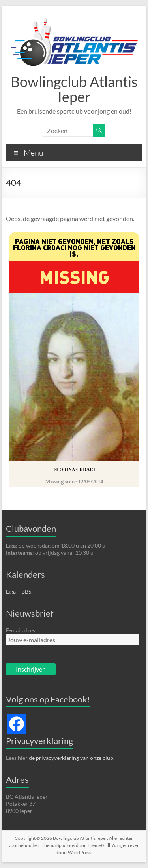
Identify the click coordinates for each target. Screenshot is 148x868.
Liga (11, 591)
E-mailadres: (21, 630)
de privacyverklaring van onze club (71, 758)
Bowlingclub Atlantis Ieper (74, 89)
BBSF (28, 591)
